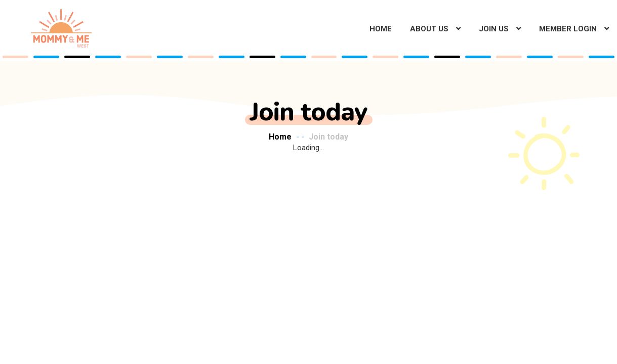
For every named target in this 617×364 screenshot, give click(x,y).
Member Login (568, 29)
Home (381, 29)
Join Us (494, 29)
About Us (429, 29)
